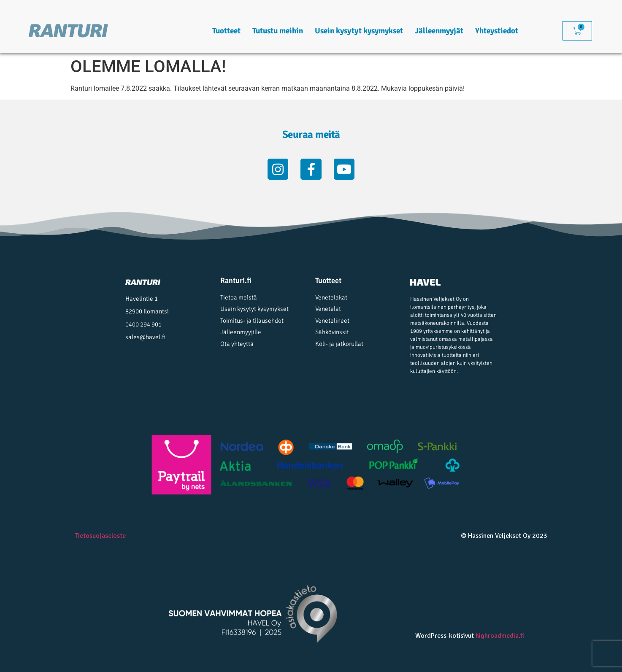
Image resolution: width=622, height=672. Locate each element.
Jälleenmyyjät (439, 31)
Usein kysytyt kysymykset (359, 31)
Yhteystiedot (497, 31)
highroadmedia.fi (500, 636)
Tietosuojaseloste (100, 536)
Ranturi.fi (236, 281)
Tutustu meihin (278, 31)
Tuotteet (226, 31)
